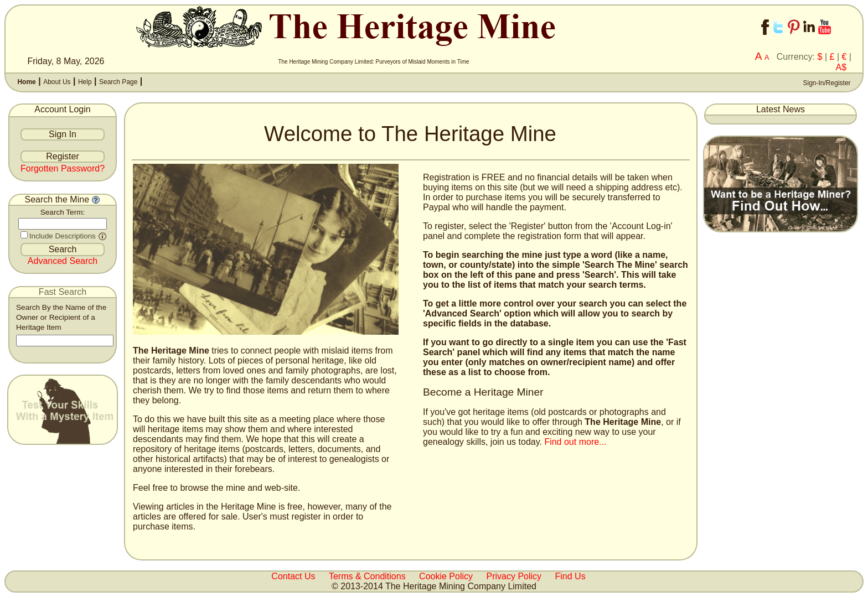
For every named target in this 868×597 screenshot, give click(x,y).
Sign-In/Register (826, 83)
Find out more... (575, 442)
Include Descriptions (63, 236)
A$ (841, 67)
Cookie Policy (446, 576)
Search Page (118, 82)
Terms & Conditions (367, 576)
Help (85, 82)
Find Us (570, 576)
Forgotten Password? (63, 168)
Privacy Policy (514, 576)
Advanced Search (63, 261)
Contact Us (293, 576)
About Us (57, 82)
